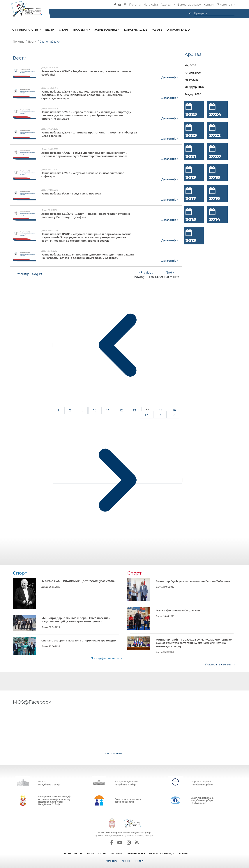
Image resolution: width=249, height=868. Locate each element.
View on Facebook (113, 753)
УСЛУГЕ (183, 853)
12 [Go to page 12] (121, 410)
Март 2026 (192, 80)
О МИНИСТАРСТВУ (72, 853)
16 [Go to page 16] (174, 410)
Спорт (64, 30)
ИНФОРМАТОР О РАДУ (162, 853)
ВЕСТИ (90, 853)
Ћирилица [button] (225, 5)
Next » (170, 272)
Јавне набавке (106, 30)
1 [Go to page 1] (59, 410)
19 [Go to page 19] (173, 415)
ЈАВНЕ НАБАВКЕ (136, 853)
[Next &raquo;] (118, 480)
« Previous (146, 272)
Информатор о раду (187, 5)
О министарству (26, 30)
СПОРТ (102, 853)
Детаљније (170, 77)
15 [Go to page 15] (161, 410)
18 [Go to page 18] (160, 415)
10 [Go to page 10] (95, 410)
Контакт (209, 5)
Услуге (157, 30)
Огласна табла (178, 30)
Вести (50, 30)
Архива (166, 5)
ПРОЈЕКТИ (116, 853)
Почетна (135, 5)
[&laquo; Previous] (118, 345)
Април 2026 (193, 73)
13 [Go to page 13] (135, 410)
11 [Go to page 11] (108, 410)
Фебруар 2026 (194, 87)
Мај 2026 (190, 65)
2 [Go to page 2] (70, 410)
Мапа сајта (151, 5)
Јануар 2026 (193, 94)
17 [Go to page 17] (147, 415)
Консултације (136, 30)
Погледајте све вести (106, 658)
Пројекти (81, 30)
